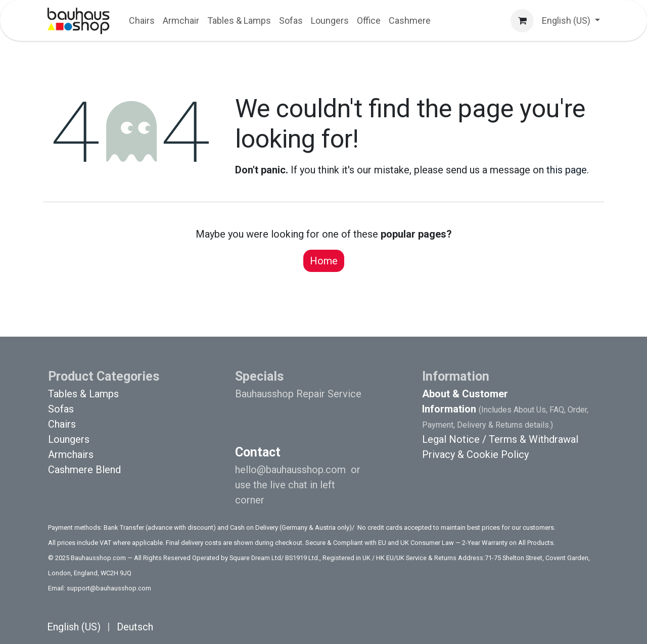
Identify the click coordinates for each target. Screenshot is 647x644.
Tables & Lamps (83, 394)
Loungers (69, 439)
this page (567, 170)
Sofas (61, 409)
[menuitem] (142, 20)
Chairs (62, 424)
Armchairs (71, 454)
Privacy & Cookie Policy (475, 454)
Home (324, 261)
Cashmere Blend (84, 470)
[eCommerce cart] (522, 21)
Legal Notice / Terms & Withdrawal (500, 439)
